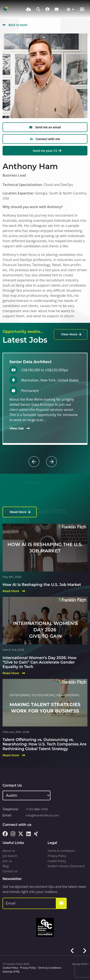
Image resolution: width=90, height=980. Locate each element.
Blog (6, 866)
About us (9, 851)
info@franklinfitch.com (42, 815)
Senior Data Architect (31, 362)
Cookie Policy (57, 861)
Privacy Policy (57, 856)
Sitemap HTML (11, 972)
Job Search (10, 856)
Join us (7, 861)
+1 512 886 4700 (37, 809)
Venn (84, 964)
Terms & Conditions (61, 851)
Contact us (10, 871)
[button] (42, 456)
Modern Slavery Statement (66, 866)
